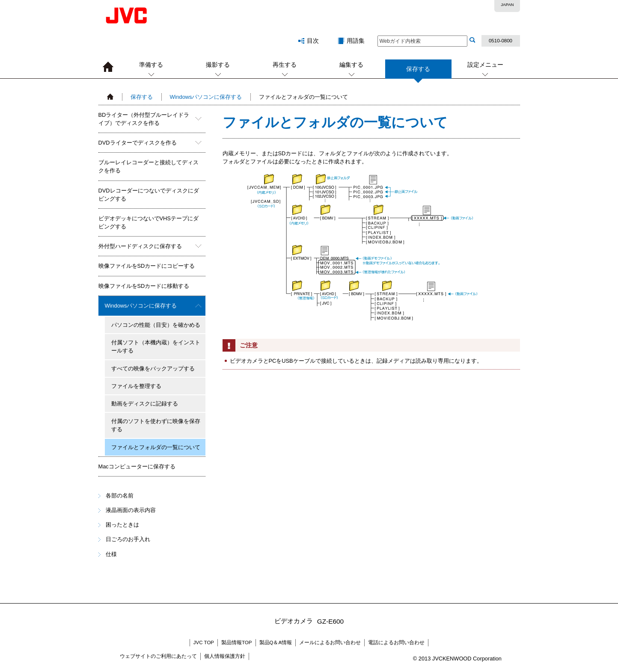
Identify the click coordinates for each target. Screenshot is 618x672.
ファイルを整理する (136, 386)
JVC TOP (204, 642)
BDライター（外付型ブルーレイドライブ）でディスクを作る (144, 119)
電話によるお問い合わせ (396, 642)
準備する (151, 65)
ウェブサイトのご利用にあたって (158, 656)
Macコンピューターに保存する (137, 466)
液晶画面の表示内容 (131, 510)
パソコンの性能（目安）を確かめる (156, 325)
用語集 (356, 41)
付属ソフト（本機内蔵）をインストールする (156, 346)
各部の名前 (120, 496)
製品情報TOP (236, 642)
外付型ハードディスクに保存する (140, 246)
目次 (313, 41)
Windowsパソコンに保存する (206, 97)
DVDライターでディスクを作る (138, 143)
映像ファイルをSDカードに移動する (144, 286)
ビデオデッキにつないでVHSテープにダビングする (149, 222)
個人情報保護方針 (225, 656)
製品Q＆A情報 (276, 642)
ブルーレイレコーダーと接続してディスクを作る (149, 166)
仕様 (111, 554)
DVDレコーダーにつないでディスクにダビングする (149, 195)
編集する (351, 65)
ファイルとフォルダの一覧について (156, 447)
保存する (418, 72)
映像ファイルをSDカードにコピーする (147, 266)
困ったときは (122, 525)
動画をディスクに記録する (145, 404)
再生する (285, 65)
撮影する (218, 65)
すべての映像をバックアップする (153, 369)
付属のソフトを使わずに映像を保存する (156, 425)
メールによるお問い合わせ (330, 642)
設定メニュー (485, 65)
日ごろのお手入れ (128, 539)
